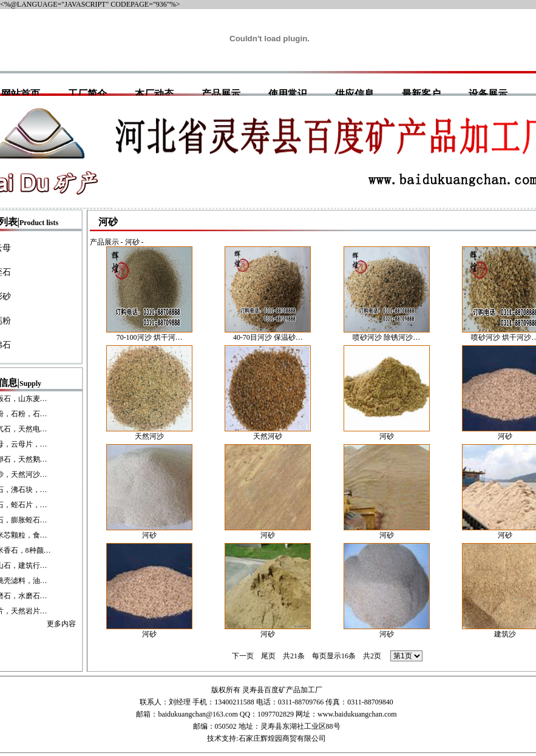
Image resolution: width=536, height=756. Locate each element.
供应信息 (355, 94)
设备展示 (488, 94)
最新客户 (421, 94)
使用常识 (288, 94)
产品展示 (221, 94)
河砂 (132, 242)
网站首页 (21, 94)
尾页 (268, 656)
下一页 (243, 656)
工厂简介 (87, 94)
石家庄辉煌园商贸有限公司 (282, 738)
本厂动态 (154, 94)
